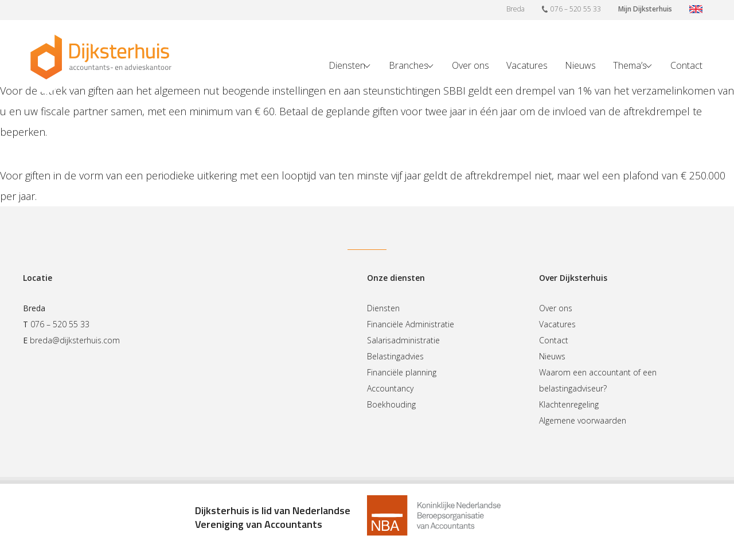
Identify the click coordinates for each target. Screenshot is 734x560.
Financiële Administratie (411, 324)
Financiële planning (402, 372)
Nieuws (580, 65)
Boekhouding (391, 404)
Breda (516, 9)
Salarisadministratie (403, 340)
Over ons (471, 65)
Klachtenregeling (569, 404)
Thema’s (630, 65)
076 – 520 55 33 (571, 9)
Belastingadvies (395, 356)
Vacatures (527, 65)
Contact (686, 65)
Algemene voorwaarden (583, 420)
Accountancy (390, 388)
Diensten (347, 65)
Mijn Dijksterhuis (645, 9)
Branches (409, 65)
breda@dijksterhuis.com (75, 340)
